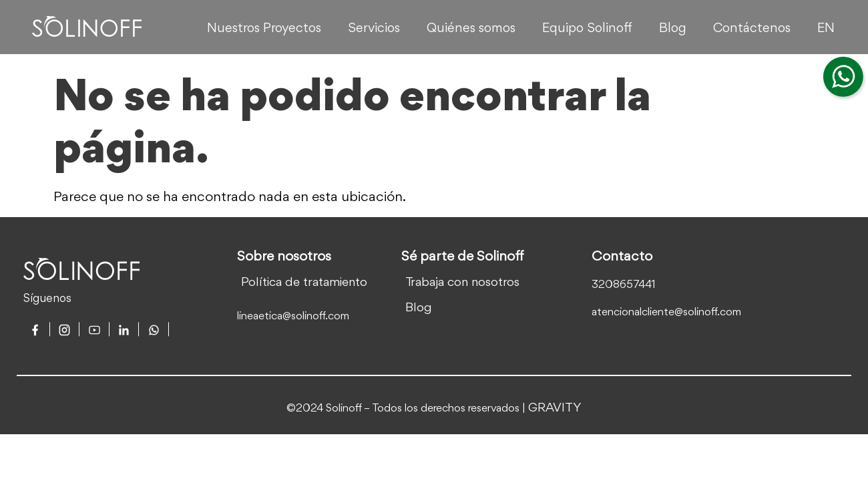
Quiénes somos (471, 29)
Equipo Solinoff (587, 29)
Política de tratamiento (304, 283)
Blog (673, 29)
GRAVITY (555, 408)
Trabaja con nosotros (462, 283)
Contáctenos (752, 29)
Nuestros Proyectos (264, 29)
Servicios (374, 29)
